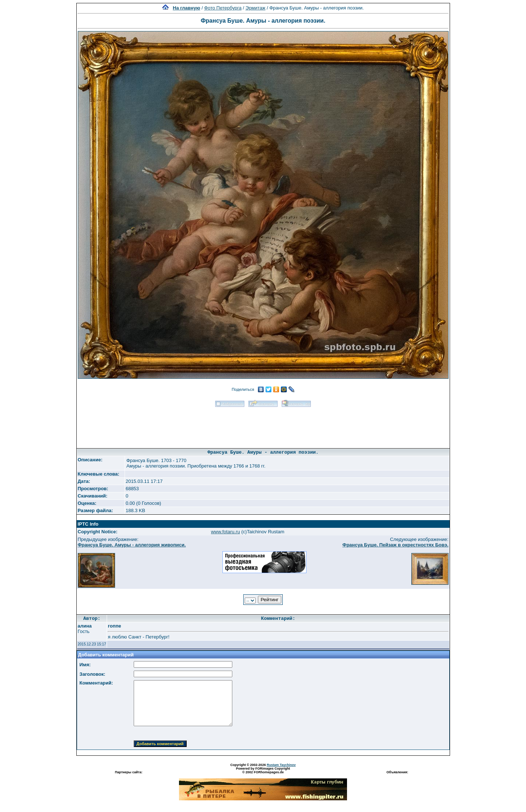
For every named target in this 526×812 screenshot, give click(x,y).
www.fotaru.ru (225, 532)
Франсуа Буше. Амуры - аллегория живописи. (132, 545)
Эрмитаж (256, 8)
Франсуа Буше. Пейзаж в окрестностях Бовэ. (395, 545)
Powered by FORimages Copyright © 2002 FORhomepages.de (263, 770)
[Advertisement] (263, 425)
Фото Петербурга (223, 8)
